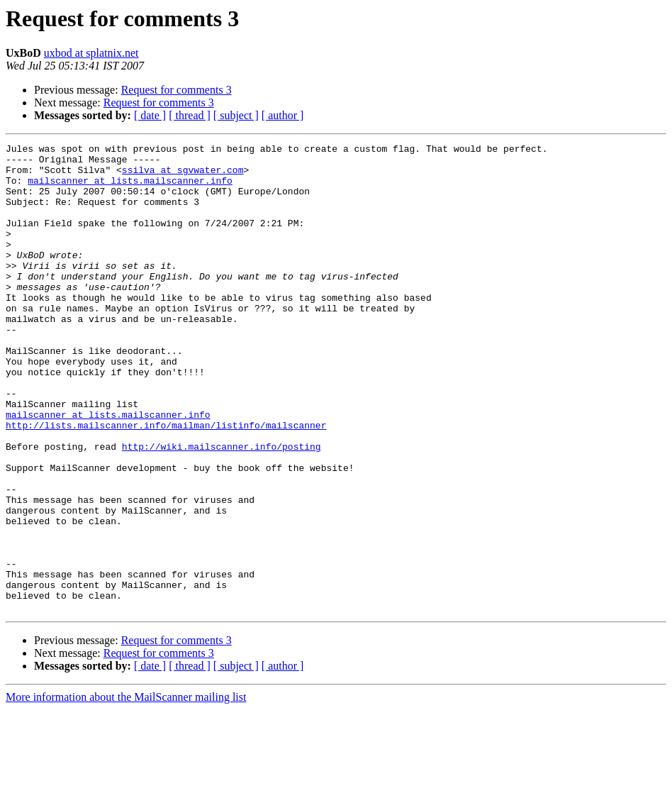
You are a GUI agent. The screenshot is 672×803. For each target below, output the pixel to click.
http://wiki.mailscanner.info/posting (222, 508)
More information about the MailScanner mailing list (126, 791)
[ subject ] (236, 115)
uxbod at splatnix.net (91, 53)
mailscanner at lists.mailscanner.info (130, 189)
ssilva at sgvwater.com (183, 176)
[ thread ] (190, 115)
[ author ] (283, 115)
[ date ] (150, 115)
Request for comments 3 (177, 90)
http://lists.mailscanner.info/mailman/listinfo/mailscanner (166, 482)
